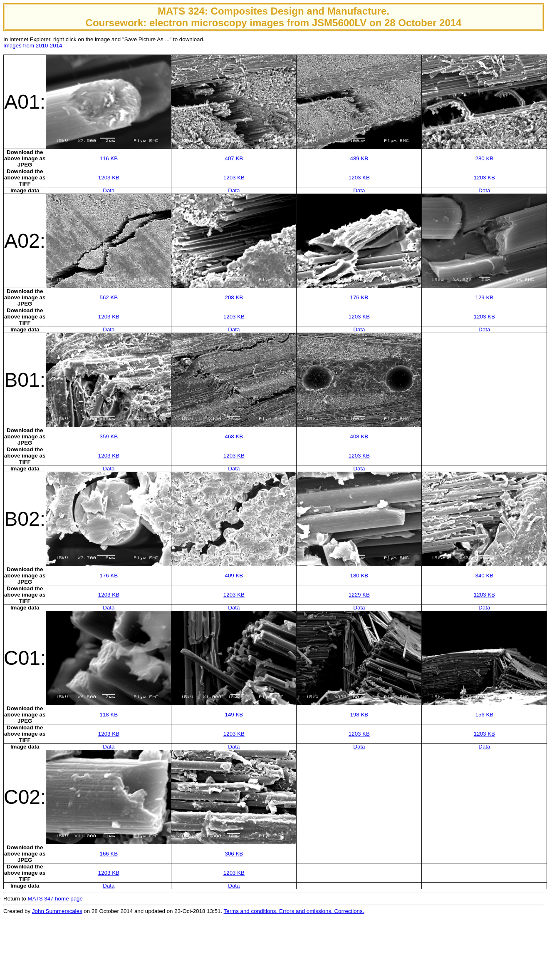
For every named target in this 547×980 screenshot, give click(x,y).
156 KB (485, 715)
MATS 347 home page (55, 899)
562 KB (109, 297)
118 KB (109, 715)
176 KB (359, 297)
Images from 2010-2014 (33, 46)
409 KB (234, 576)
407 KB (234, 158)
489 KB (359, 158)
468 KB (234, 437)
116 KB (109, 158)
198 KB (359, 715)
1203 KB (109, 178)
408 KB (359, 437)
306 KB (234, 854)
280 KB (485, 158)
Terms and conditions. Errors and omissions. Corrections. (294, 911)
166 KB (109, 854)
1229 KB (359, 595)
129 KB (485, 297)
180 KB (359, 576)
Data (109, 190)
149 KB (234, 715)
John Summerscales (57, 911)
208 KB (234, 297)
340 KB (485, 576)
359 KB (109, 437)
